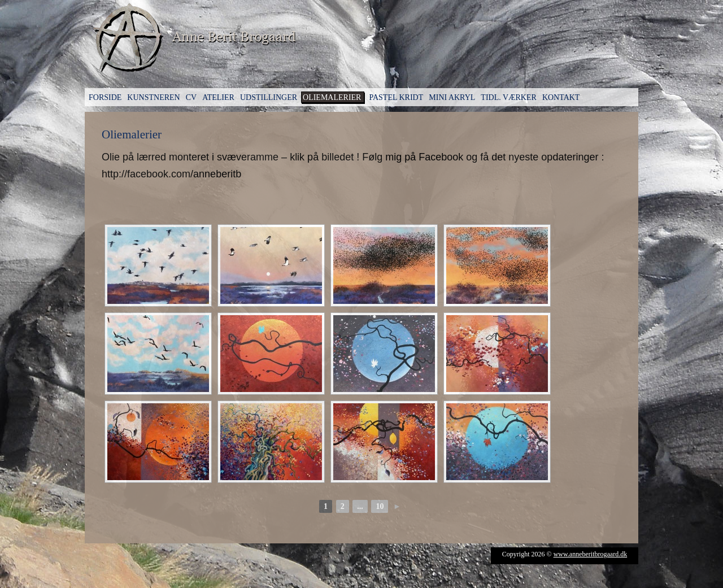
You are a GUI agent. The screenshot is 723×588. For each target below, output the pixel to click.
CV (191, 97)
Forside (105, 97)
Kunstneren (153, 97)
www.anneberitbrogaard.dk (591, 554)
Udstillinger (269, 97)
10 (380, 506)
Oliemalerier (332, 97)
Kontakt (561, 97)
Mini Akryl (452, 97)
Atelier (218, 97)
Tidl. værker (509, 97)
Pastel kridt (396, 97)
